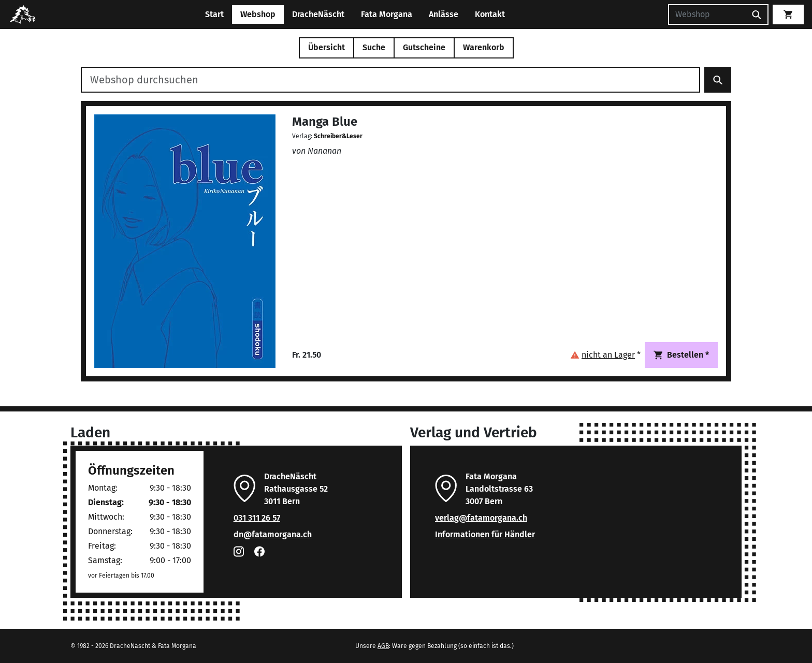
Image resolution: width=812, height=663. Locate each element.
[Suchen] (707, 14)
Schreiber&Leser (338, 136)
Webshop (258, 14)
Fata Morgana (387, 14)
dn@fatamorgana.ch (273, 534)
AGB (383, 646)
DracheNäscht (318, 14)
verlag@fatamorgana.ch (481, 518)
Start (214, 14)
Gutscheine (424, 47)
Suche (374, 47)
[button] (605, 355)
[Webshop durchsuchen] (390, 80)
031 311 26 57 (257, 518)
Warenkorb (484, 47)
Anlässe (444, 14)
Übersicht (327, 47)
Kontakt (490, 14)
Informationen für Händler (485, 534)
